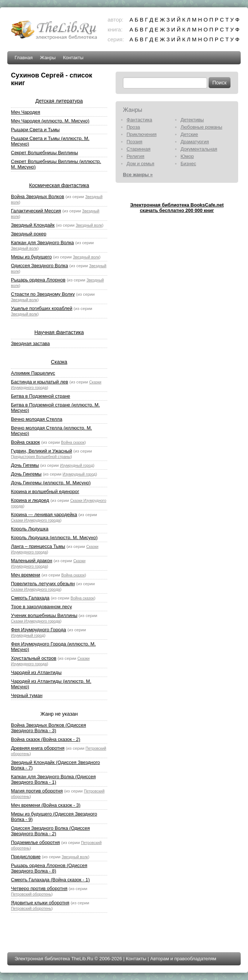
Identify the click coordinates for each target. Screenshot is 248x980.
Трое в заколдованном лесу (41, 607)
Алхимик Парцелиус (33, 373)
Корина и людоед (30, 500)
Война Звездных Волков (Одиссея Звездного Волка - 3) (49, 728)
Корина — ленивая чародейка (44, 514)
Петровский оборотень (31, 894)
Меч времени (26, 575)
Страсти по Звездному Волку (43, 294)
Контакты (73, 58)
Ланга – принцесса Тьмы (38, 546)
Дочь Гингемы (26, 474)
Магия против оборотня (37, 791)
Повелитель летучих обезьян (43, 584)
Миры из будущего (31, 257)
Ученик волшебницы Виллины (44, 615)
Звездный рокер (29, 234)
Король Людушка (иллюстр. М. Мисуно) (54, 538)
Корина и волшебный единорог (45, 491)
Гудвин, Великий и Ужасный (41, 451)
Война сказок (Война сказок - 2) (46, 739)
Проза (133, 127)
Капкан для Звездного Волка (42, 243)
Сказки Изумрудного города (36, 520)
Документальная (199, 149)
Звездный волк (89, 225)
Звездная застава (30, 343)
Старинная (139, 149)
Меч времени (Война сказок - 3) (46, 805)
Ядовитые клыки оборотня (40, 903)
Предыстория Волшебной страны (41, 457)
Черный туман (27, 695)
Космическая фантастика (59, 185)
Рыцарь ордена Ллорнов (38, 280)
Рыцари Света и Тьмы (35, 130)
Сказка (59, 362)
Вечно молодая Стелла (37, 419)
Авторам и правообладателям (183, 959)
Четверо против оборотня (39, 888)
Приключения (142, 134)
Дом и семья (140, 164)
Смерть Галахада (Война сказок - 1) (50, 880)
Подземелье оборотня (35, 842)
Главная (24, 58)
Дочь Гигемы (25, 465)
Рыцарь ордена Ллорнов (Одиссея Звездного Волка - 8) (49, 868)
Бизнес (188, 164)
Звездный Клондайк (33, 225)
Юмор (187, 156)
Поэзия (134, 142)
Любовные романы (201, 127)
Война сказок (25, 442)
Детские (189, 134)
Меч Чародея (26, 112)
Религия (135, 156)
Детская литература (59, 101)
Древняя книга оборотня (38, 748)
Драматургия (195, 142)
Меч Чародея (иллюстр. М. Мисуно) (50, 121)
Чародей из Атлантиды (36, 672)
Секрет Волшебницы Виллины (44, 153)
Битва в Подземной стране (40, 396)
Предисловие (26, 857)
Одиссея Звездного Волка (39, 266)
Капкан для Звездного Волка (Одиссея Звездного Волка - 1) (53, 779)
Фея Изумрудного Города (38, 630)
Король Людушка (30, 529)
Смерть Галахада (30, 598)
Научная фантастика (59, 332)
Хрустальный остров (34, 658)
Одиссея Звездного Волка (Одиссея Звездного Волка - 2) (50, 831)
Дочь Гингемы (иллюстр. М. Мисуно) (51, 483)
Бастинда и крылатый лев (40, 382)
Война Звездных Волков (38, 196)
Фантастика (139, 120)
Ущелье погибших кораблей (42, 308)
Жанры (48, 58)
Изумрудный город (76, 465)
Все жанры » (138, 175)
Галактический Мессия (36, 211)
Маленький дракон (32, 561)
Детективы (192, 120)
